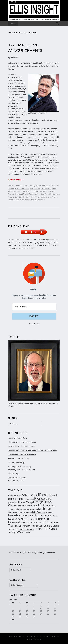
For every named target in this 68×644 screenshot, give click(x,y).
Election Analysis (22, 186)
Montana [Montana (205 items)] (50, 512)
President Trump (22, 194)
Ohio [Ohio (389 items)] (46, 519)
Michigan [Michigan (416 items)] (45, 509)
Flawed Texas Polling (16, 463)
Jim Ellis (27, 200)
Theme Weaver (34, 640)
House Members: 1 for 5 (17, 438)
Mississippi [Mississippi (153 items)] (22, 513)
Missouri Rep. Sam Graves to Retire (22, 454)
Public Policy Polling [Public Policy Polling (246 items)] (28, 526)
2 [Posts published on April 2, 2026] (34, 605)
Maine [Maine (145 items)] (25, 509)
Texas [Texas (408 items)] (39, 529)
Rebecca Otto (34, 194)
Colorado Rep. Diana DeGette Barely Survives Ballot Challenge (32, 450)
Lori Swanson (19, 191)
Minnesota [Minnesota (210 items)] (13, 512)
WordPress (35, 637)
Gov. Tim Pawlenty (22, 188)
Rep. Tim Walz (46, 194)
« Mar (12, 620)
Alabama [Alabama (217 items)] (12, 495)
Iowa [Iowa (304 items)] (34, 506)
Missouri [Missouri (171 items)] (29, 512)
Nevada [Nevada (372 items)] (13, 515)
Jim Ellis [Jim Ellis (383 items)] (43, 505)
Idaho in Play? (14, 474)
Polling (32, 186)
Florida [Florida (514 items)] (40, 498)
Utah (54, 197)
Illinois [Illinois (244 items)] (21, 506)
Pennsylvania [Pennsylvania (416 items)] (18, 522)
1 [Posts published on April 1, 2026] (27, 605)
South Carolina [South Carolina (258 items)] (27, 529)
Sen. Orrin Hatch (21, 197)
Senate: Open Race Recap (19, 459)
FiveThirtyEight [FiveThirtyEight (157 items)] (29, 499)
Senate (38, 186)
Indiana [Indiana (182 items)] (28, 506)
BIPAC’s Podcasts (15, 243)
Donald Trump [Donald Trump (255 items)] (16, 499)
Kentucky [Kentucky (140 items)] (11, 509)
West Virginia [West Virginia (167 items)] (13, 533)
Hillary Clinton (35, 188)
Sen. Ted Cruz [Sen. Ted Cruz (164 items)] (13, 529)
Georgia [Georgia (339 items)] (38, 502)
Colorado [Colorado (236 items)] (54, 495)
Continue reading (16, 180)
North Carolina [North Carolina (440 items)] (31, 519)
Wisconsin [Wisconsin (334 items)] (25, 532)
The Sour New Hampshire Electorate (22, 442)
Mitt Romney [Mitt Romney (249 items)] (39, 512)
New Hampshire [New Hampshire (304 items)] (29, 516)
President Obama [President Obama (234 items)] (37, 523)
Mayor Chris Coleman (34, 191)
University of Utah (45, 197)
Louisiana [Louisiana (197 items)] (18, 509)
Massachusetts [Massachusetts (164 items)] (32, 509)
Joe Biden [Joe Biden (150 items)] (52, 506)
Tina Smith (33, 197)
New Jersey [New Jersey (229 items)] (44, 516)
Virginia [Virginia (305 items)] (52, 529)
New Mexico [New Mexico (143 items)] (54, 516)
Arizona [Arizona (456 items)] (27, 495)
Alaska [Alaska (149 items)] (19, 495)
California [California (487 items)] (41, 495)
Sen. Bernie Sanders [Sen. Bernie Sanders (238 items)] (49, 526)
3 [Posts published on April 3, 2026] (41, 605)
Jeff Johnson (46, 188)
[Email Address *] (34, 307)
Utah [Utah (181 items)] (46, 529)
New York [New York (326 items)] (14, 519)
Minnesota (47, 191)
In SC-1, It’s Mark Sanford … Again (22, 446)
